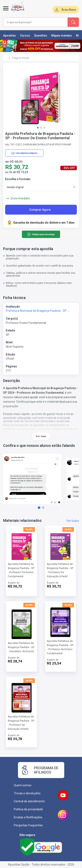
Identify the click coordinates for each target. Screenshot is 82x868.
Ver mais (41, 436)
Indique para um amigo (41, 234)
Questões (41, 36)
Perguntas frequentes (28, 825)
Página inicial (20, 58)
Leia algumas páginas (24, 153)
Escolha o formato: (18, 179)
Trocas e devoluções (27, 793)
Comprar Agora (40, 210)
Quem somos (23, 785)
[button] (38, 128)
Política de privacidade (28, 809)
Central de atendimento (29, 801)
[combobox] (35, 22)
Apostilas (10, 36)
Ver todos (73, 521)
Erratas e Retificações (28, 817)
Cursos (25, 36)
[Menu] (6, 11)
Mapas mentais (62, 36)
